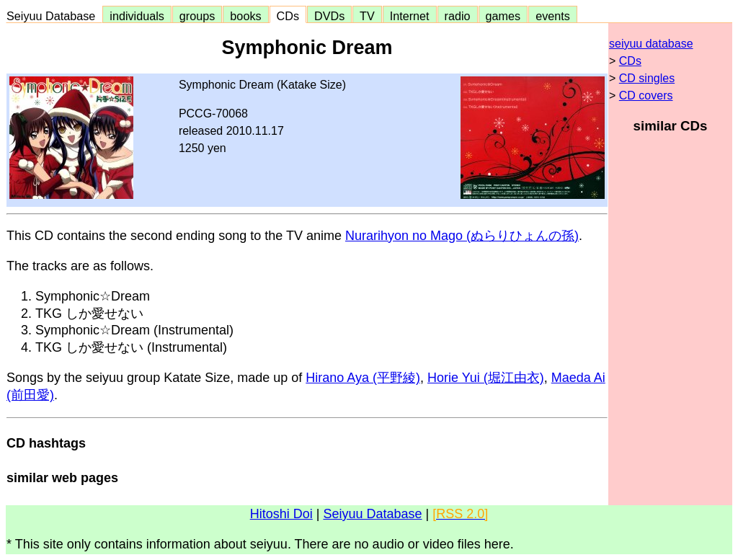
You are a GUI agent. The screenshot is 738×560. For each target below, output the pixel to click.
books (245, 16)
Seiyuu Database (54, 16)
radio (458, 16)
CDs (288, 16)
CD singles (647, 78)
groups (197, 16)
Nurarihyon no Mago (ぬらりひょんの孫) (462, 236)
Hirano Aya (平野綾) (363, 378)
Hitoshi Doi (281, 514)
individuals (137, 16)
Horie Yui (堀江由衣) (486, 378)
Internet (410, 16)
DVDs (329, 16)
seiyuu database (651, 44)
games (503, 16)
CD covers (646, 95)
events (553, 16)
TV (367, 16)
